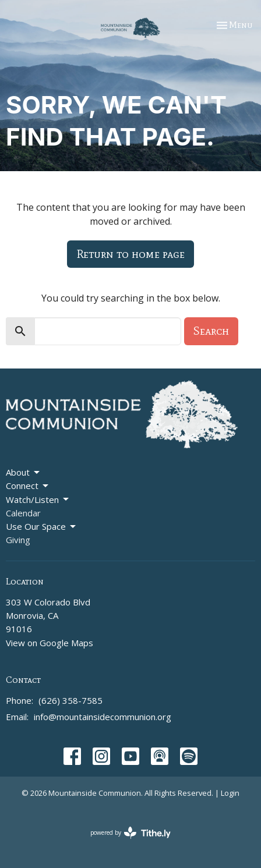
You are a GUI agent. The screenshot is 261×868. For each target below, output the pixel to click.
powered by (130, 833)
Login (230, 793)
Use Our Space (42, 527)
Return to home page (130, 254)
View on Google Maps (50, 643)
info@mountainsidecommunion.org (103, 717)
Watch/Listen (38, 500)
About (24, 472)
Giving (18, 540)
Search (211, 331)
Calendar (23, 513)
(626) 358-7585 (70, 700)
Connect (28, 486)
